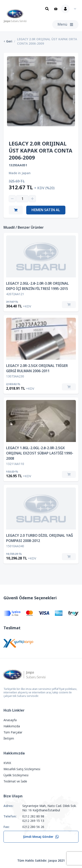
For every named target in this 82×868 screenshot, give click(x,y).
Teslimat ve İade (15, 781)
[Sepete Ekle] (69, 305)
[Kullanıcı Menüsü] (70, 9)
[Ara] (47, 9)
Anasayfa (10, 720)
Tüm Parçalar (13, 732)
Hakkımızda (12, 726)
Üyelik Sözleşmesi (16, 775)
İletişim (9, 738)
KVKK (7, 763)
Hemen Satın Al (46, 210)
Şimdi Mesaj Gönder (41, 837)
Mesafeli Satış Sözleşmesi (22, 769)
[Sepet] (56, 9)
